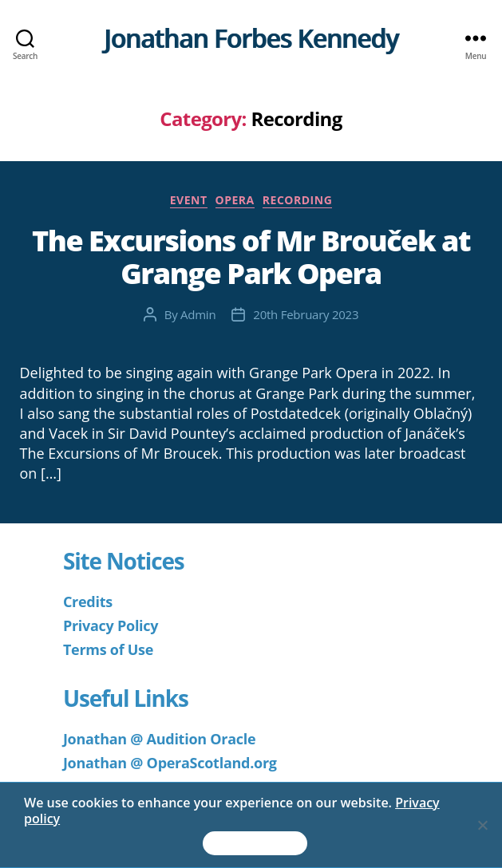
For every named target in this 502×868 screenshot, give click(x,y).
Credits (88, 602)
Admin (198, 314)
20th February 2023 (306, 314)
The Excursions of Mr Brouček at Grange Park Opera (251, 257)
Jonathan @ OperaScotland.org (170, 763)
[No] (482, 825)
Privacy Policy (111, 625)
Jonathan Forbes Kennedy (251, 38)
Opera (235, 200)
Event (189, 200)
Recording (298, 200)
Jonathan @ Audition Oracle (159, 739)
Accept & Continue (255, 844)
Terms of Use (108, 649)
